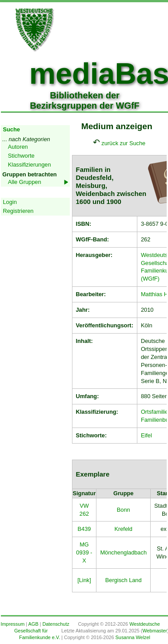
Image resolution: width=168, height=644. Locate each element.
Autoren (18, 147)
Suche (12, 129)
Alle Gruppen (25, 182)
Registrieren (18, 211)
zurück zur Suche (123, 143)
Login (10, 202)
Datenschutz (56, 624)
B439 (84, 529)
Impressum (13, 624)
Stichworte (21, 156)
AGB (34, 624)
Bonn (124, 510)
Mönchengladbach (123, 552)
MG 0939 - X (84, 552)
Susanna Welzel (133, 637)
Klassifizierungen (30, 165)
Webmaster (154, 631)
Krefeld (123, 529)
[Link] (84, 580)
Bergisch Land (124, 580)
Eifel (146, 435)
